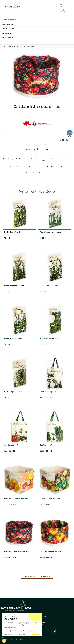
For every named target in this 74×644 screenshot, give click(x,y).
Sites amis (4, 637)
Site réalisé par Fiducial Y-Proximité (12, 640)
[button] (4, 641)
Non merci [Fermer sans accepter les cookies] (9, 634)
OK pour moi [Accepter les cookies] (36, 634)
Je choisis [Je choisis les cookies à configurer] (22, 634)
